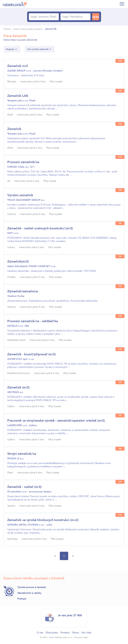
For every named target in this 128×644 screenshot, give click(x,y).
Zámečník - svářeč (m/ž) (24, 487)
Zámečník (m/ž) (18, 387)
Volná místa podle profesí (27, 29)
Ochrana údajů (81, 637)
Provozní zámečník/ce (23, 162)
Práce (7, 29)
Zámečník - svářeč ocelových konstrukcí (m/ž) (40, 228)
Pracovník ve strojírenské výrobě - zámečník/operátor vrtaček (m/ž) (56, 421)
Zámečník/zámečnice (23, 291)
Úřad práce (52, 633)
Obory (75, 633)
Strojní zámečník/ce (22, 454)
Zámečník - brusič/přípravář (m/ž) (31, 354)
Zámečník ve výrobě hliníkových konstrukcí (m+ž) (43, 520)
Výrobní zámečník (20, 195)
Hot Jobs (86, 633)
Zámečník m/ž (18, 66)
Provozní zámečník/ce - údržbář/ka (33, 321)
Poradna (65, 633)
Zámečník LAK (18, 96)
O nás (40, 633)
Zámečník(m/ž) (18, 262)
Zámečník (14, 129)
